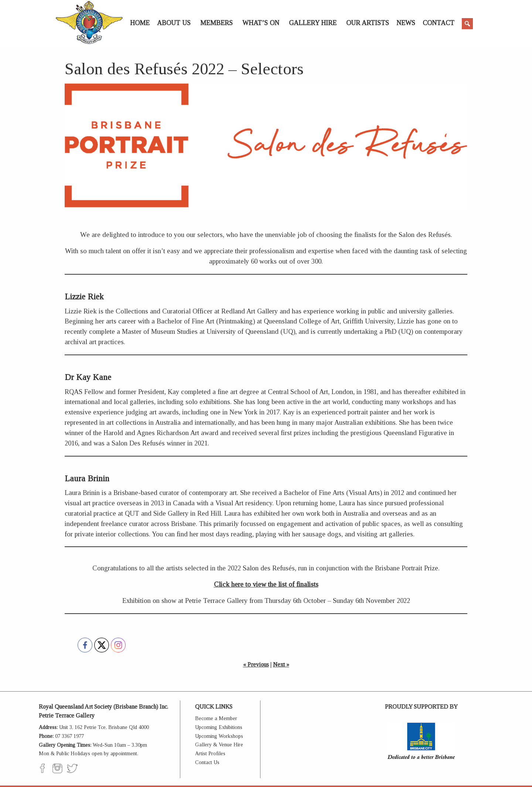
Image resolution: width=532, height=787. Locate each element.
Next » (281, 664)
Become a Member (216, 718)
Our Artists (368, 23)
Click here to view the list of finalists (266, 584)
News (406, 23)
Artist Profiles (210, 754)
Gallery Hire (313, 23)
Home (140, 23)
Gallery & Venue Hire (219, 745)
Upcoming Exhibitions (219, 727)
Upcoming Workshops (219, 736)
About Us (174, 23)
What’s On (261, 23)
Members (216, 23)
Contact (439, 23)
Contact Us (207, 762)
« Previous (256, 664)
